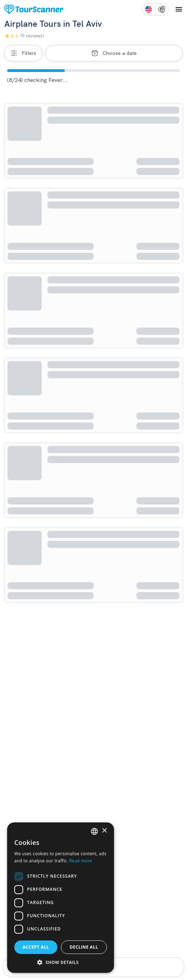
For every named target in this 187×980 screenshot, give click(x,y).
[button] (61, 962)
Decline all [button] (84, 947)
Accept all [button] (36, 947)
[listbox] (94, 831)
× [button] (104, 831)
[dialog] (61, 898)
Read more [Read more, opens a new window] (80, 861)
